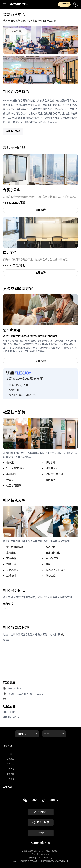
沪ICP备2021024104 (41, 854)
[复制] (25, 801)
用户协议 (10, 779)
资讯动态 (10, 764)
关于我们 (10, 754)
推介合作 (10, 769)
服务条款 (10, 774)
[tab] (40, 746)
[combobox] (17, 734)
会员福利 (10, 759)
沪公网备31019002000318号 (41, 858)
